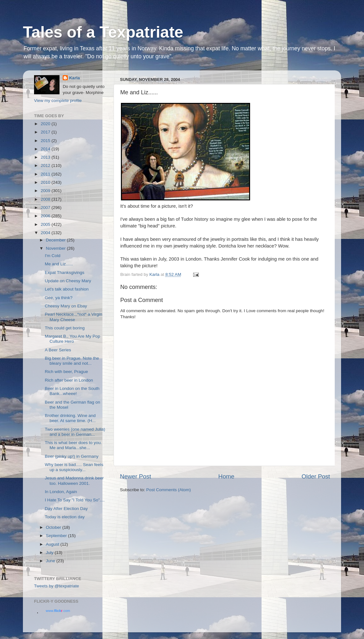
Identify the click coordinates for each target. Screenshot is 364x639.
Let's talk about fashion (67, 289)
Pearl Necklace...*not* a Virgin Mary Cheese (74, 317)
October (54, 527)
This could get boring (65, 328)
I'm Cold (53, 256)
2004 (46, 233)
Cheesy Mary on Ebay (66, 306)
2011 (46, 174)
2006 (46, 216)
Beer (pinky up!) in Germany (72, 456)
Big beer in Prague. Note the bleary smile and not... (72, 361)
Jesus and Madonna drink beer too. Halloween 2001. (74, 481)
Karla (74, 78)
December (56, 240)
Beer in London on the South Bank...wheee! (72, 391)
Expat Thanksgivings (65, 273)
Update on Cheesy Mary (68, 281)
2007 (46, 208)
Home (226, 476)
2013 (46, 157)
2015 (46, 141)
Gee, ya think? (59, 298)
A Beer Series (58, 350)
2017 (46, 132)
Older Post (316, 476)
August (53, 544)
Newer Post (136, 476)
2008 (46, 199)
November (56, 248)
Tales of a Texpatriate (103, 32)
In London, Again (61, 492)
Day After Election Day (66, 509)
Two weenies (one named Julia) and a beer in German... (75, 432)
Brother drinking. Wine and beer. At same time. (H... (70, 418)
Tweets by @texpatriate (56, 586)
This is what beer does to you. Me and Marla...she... (73, 445)
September (57, 536)
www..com (58, 611)
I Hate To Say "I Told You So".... (75, 500)
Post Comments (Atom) (169, 490)
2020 (46, 124)
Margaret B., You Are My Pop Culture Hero (73, 339)
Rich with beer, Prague (66, 372)
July (50, 553)
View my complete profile (58, 101)
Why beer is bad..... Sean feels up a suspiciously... (74, 467)
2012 (46, 165)
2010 (46, 182)
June (51, 561)
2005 (46, 224)
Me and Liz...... (59, 264)
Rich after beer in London (69, 380)
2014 (46, 149)
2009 (46, 191)
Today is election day (65, 517)
